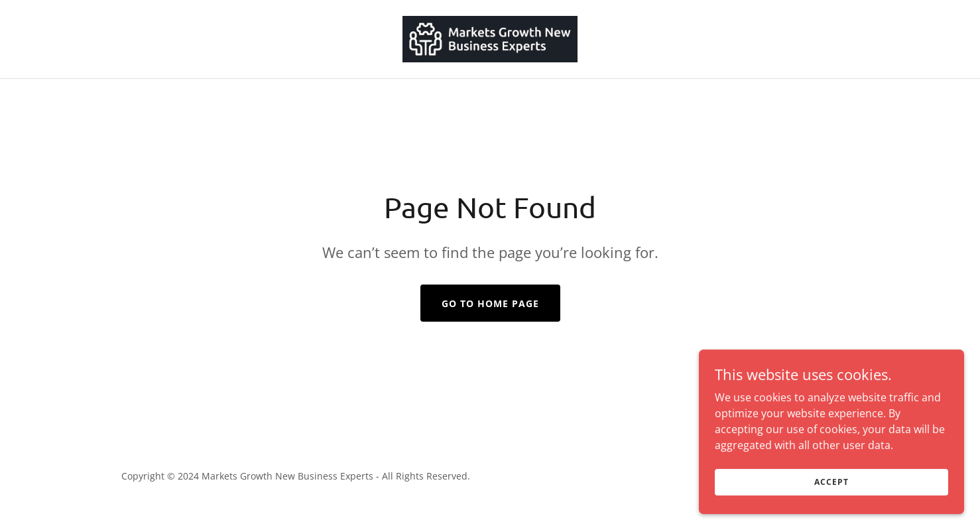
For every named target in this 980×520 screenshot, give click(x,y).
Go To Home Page (490, 303)
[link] (490, 38)
